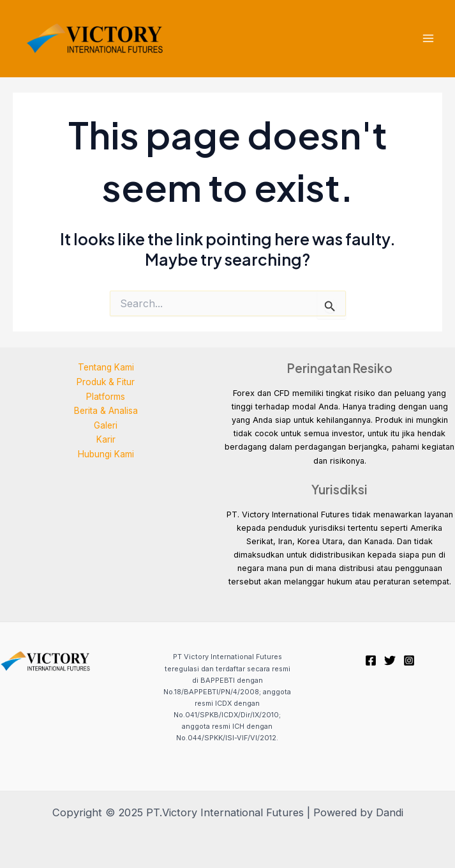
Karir (106, 439)
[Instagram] (409, 660)
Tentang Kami (106, 367)
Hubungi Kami (106, 454)
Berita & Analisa (106, 411)
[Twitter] (390, 660)
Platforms (106, 397)
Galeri (106, 425)
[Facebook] (371, 660)
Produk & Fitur (106, 382)
